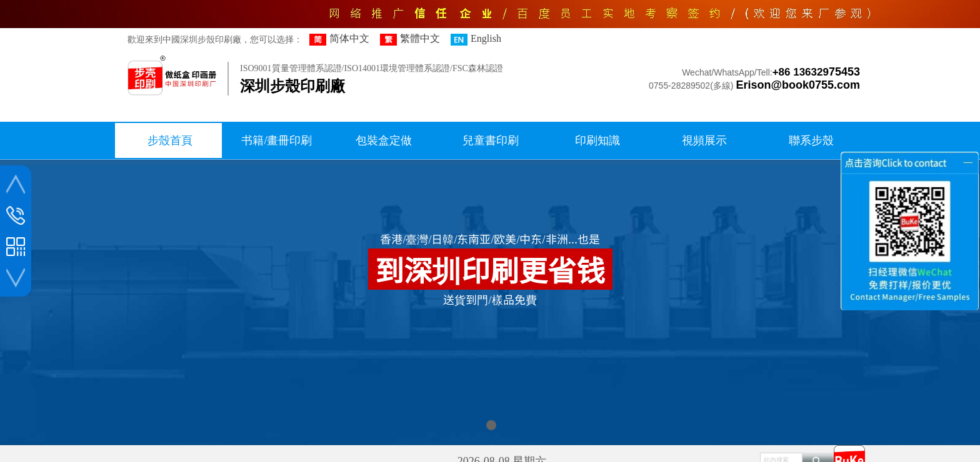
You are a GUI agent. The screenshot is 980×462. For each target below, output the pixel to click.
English (476, 39)
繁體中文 (410, 39)
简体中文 (339, 39)
